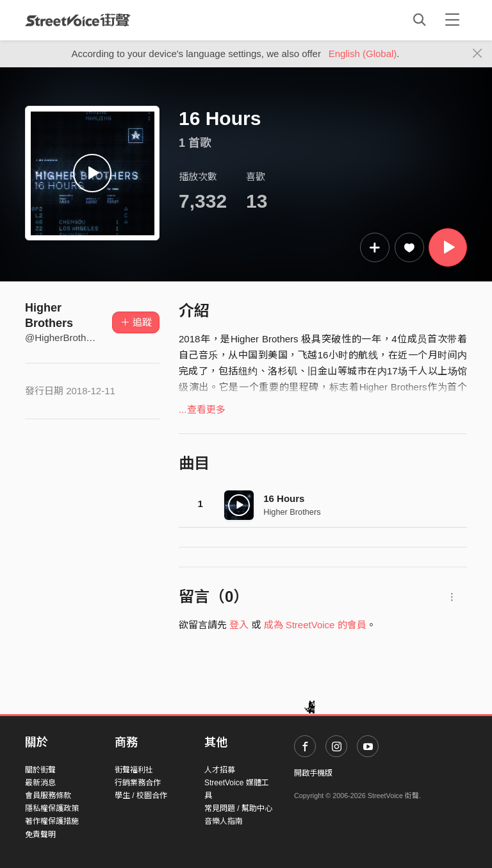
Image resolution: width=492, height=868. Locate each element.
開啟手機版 (313, 773)
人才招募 (220, 770)
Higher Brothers (292, 512)
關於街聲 (40, 770)
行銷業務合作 (138, 783)
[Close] (478, 54)
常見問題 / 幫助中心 (238, 808)
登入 (239, 625)
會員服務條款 (48, 796)
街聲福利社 (134, 770)
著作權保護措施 (52, 821)
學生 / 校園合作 (141, 796)
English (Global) (363, 54)
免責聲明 (40, 835)
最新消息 (40, 783)
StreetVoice (78, 20)
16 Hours (284, 498)
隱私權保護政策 (52, 808)
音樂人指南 (224, 821)
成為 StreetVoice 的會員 (315, 625)
